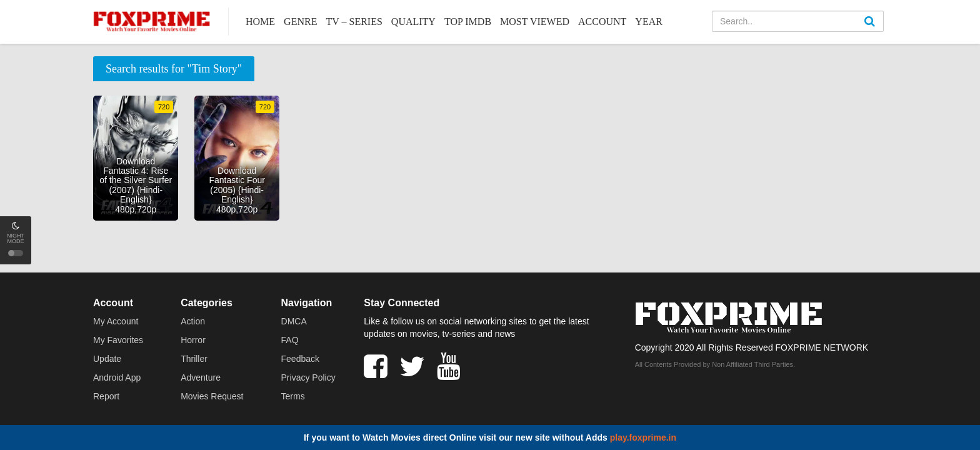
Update (107, 359)
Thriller (194, 359)
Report (106, 396)
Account (602, 22)
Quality (413, 22)
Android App (117, 377)
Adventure (201, 377)
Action (193, 321)
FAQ (290, 340)
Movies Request (212, 396)
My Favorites (118, 340)
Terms (293, 396)
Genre (300, 22)
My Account (116, 321)
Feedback (300, 359)
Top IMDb (468, 22)
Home (260, 22)
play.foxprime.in (643, 437)
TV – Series (354, 22)
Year (649, 22)
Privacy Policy (308, 377)
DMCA (294, 321)
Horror (193, 340)
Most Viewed (535, 22)
